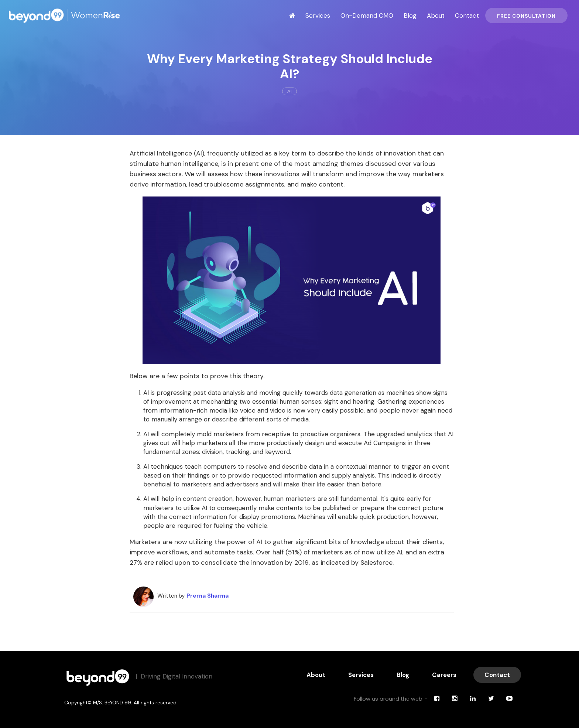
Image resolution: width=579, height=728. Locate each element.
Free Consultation (526, 16)
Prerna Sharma (208, 596)
